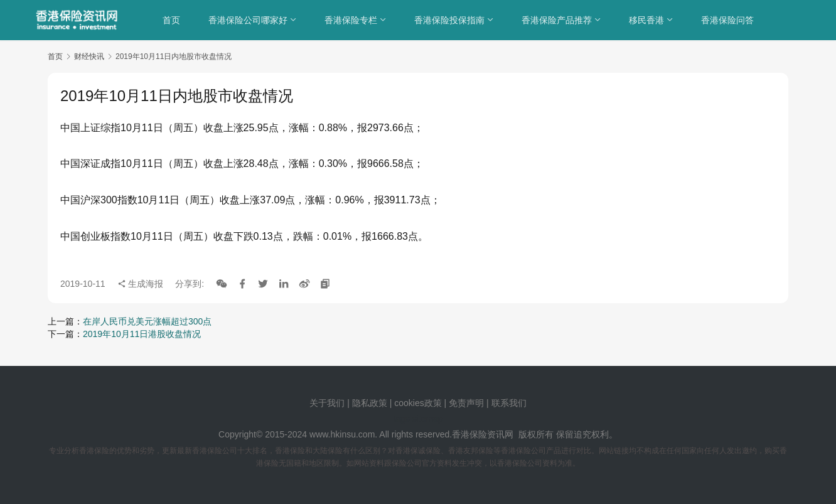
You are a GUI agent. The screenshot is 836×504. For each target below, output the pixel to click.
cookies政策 (418, 403)
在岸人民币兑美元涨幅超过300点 (147, 321)
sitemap (428, 419)
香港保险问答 (728, 20)
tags (401, 419)
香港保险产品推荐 (557, 20)
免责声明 (468, 403)
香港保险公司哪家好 (249, 20)
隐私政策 (370, 403)
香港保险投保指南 (450, 20)
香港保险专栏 (351, 20)
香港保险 (469, 434)
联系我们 (509, 403)
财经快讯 (89, 56)
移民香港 (647, 20)
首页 (172, 20)
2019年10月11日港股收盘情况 (142, 334)
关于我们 (327, 403)
